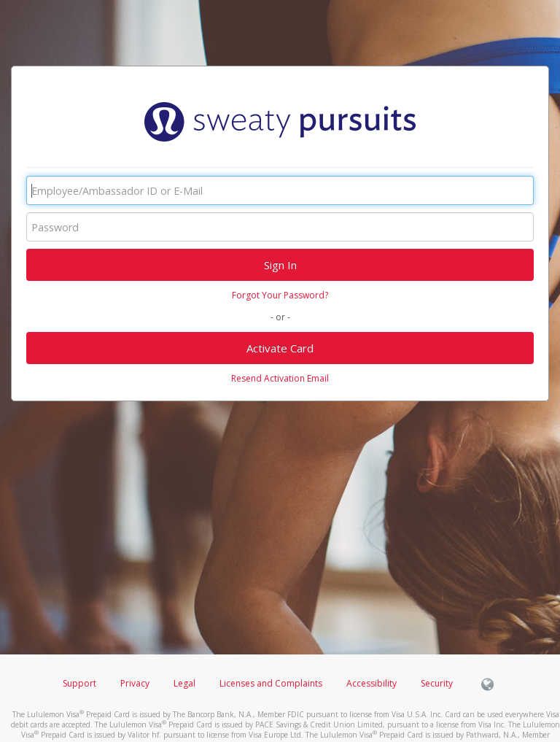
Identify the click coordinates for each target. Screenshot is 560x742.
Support (79, 683)
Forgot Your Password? (280, 295)
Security (437, 683)
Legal (184, 683)
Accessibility (372, 683)
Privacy (135, 683)
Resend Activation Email (280, 378)
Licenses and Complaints (272, 683)
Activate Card (280, 348)
